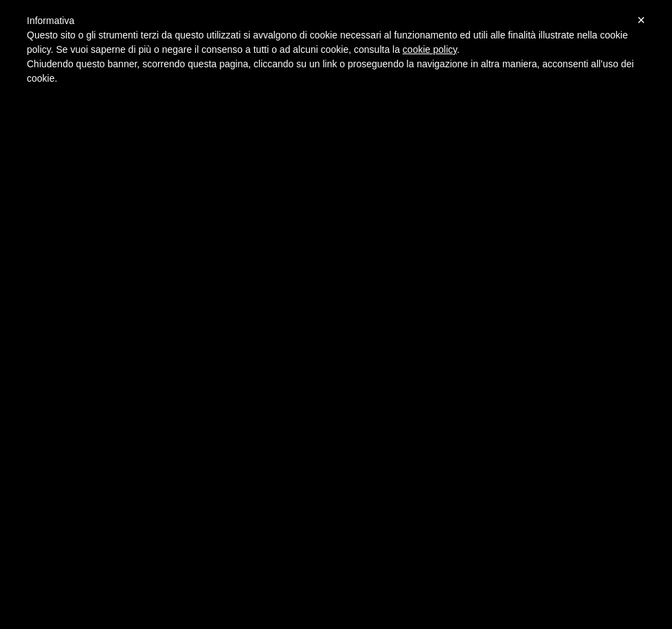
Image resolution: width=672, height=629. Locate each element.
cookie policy (430, 49)
